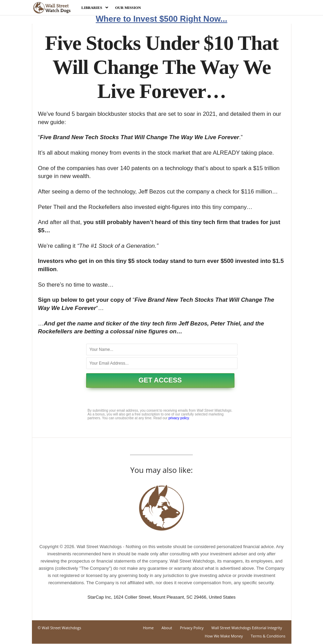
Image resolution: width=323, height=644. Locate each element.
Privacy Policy (192, 628)
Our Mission (128, 8)
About (167, 628)
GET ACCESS (160, 380)
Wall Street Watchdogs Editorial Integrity (247, 628)
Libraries (95, 8)
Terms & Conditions (268, 636)
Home (148, 628)
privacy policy (179, 418)
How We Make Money (224, 636)
